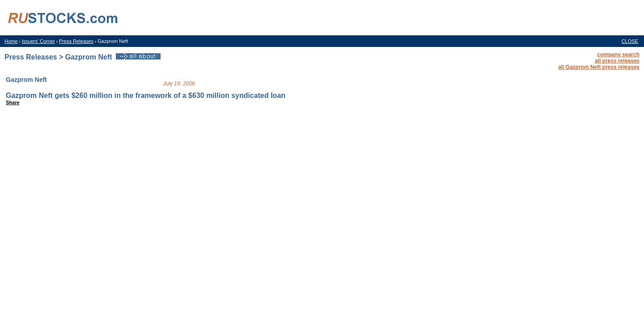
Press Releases (76, 41)
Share (13, 102)
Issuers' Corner (38, 41)
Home (11, 41)
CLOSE (630, 41)
